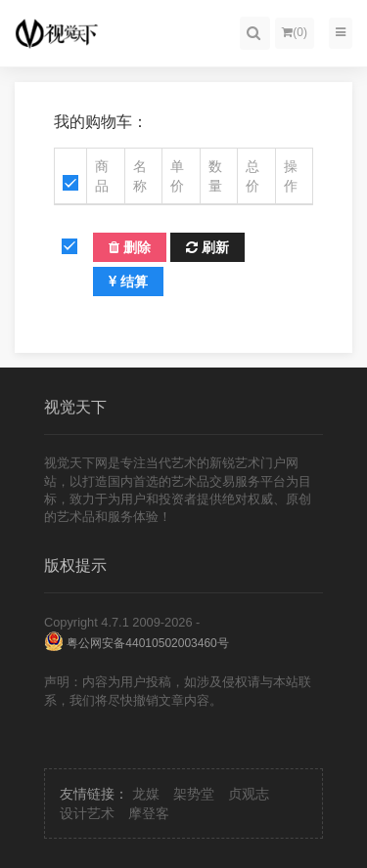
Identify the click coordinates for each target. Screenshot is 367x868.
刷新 (207, 247)
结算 (128, 282)
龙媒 (146, 794)
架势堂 (194, 794)
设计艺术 (87, 813)
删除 (130, 247)
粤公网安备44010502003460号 (137, 643)
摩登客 (149, 813)
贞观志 (249, 794)
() (295, 32)
